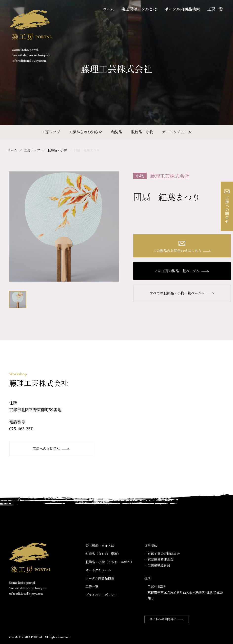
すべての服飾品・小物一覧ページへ (182, 293)
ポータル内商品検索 (182, 9)
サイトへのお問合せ (167, 619)
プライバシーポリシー (101, 595)
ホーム (108, 9)
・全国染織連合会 (157, 565)
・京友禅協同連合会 (159, 559)
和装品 (117, 132)
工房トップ (51, 132)
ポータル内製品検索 (100, 578)
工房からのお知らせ (86, 132)
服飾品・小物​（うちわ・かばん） (109, 562)
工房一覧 (215, 9)
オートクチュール (177, 132)
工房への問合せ (227, 206)
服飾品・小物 (142, 132)
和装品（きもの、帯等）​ (103, 554)
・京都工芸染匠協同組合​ (162, 554)
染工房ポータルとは (139, 9)
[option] (64, 227)
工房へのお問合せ (51, 448)
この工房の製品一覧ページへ (182, 271)
